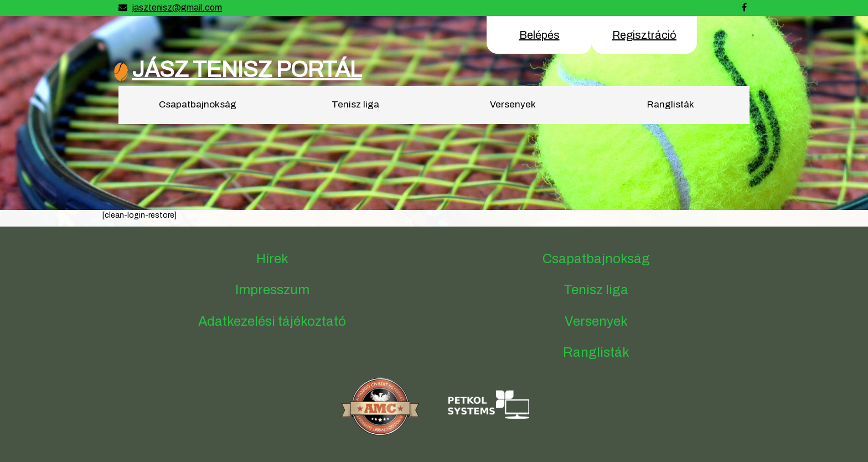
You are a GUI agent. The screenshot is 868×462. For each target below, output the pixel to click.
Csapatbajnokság (198, 104)
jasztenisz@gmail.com (177, 7)
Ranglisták (671, 104)
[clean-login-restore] (139, 215)
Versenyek (513, 104)
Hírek (272, 259)
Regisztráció (644, 35)
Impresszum (272, 290)
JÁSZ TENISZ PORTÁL (247, 70)
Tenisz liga (355, 104)
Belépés (539, 35)
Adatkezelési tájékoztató (272, 321)
